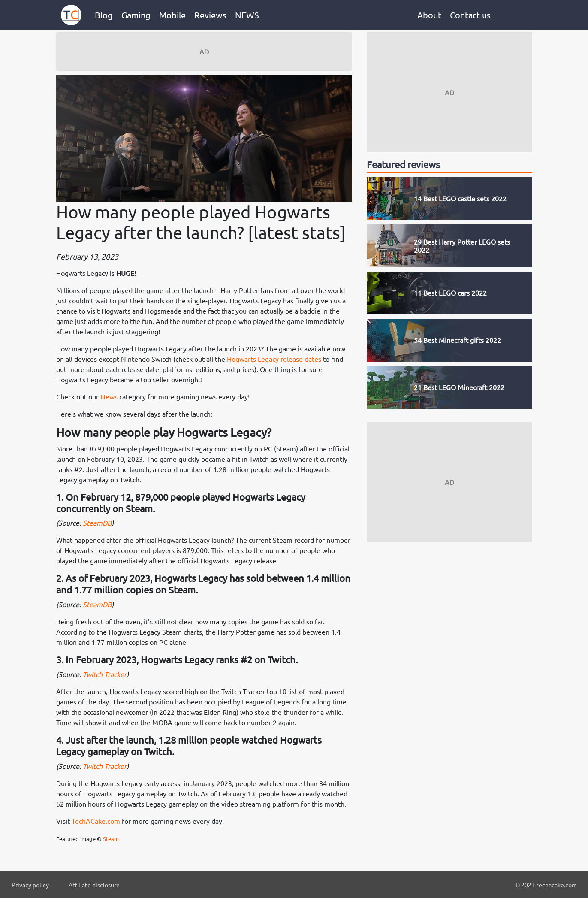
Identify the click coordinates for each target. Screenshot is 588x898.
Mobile (172, 15)
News (109, 396)
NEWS (247, 15)
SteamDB (97, 523)
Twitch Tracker (105, 674)
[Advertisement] (204, 51)
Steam (111, 839)
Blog (104, 15)
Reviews (210, 15)
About (429, 15)
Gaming (136, 15)
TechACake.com (96, 821)
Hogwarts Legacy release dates (274, 359)
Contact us (470, 15)
